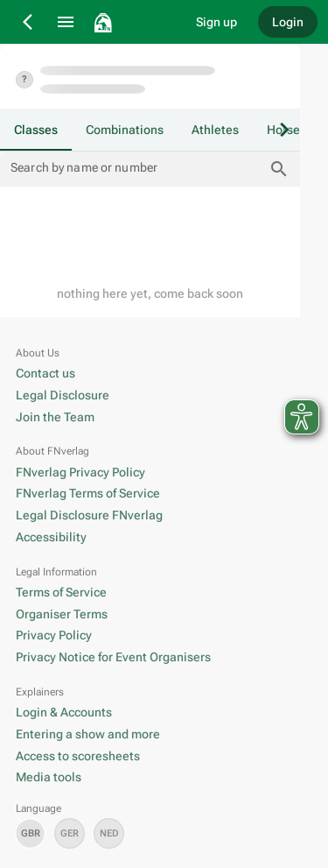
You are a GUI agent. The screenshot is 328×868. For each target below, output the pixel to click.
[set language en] (30, 833)
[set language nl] (109, 833)
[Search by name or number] (137, 169)
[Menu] (66, 22)
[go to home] (133, 22)
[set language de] (70, 833)
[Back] (29, 22)
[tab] (36, 130)
